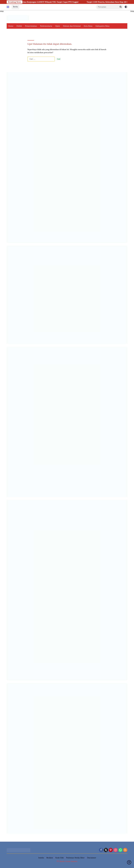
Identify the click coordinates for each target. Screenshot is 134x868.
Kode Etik (60, 858)
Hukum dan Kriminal (72, 26)
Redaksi (50, 858)
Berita (15, 7)
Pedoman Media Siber (75, 858)
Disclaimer (92, 858)
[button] (121, 7)
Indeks (41, 858)
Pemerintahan (31, 26)
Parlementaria (46, 26)
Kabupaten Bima (102, 26)
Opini (58, 26)
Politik (19, 26)
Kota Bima (88, 26)
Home (11, 26)
